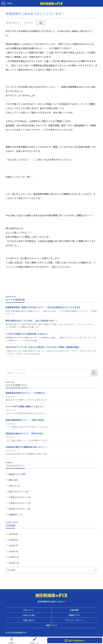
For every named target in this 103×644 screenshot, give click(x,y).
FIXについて (29, 610)
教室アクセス (52, 625)
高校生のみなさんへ (20, 509)
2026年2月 (13, 546)
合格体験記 (74, 610)
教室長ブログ (17, 474)
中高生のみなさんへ (20, 503)
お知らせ (14, 486)
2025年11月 (14, 563)
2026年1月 (13, 551)
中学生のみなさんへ (20, 497)
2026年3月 (13, 540)
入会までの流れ (29, 615)
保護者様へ (16, 514)
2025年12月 (14, 557)
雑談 (41, 23)
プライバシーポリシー (74, 620)
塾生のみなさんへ (19, 491)
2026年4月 (13, 534)
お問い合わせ (29, 620)
